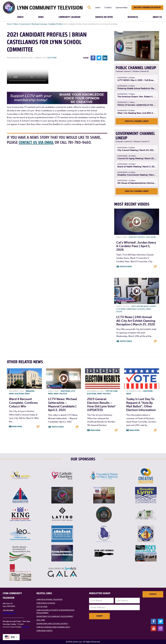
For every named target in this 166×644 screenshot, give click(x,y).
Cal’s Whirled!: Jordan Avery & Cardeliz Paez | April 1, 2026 (136, 246)
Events (153, 306)
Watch (20, 17)
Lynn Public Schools (136, 309)
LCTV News (121, 309)
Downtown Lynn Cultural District (52, 624)
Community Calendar (69, 17)
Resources (133, 17)
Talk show (151, 237)
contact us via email (36, 143)
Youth (119, 312)
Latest (98, 8)
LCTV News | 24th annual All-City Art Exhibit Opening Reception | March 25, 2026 (136, 321)
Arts (134, 306)
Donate (153, 594)
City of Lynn (112, 391)
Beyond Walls (143, 306)
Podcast (133, 237)
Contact (108, 8)
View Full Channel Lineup (137, 121)
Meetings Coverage (39, 24)
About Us (157, 17)
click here (26, 627)
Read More (17, 427)
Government (25, 24)
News (41, 17)
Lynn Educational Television (49, 599)
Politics (141, 237)
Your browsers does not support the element (28, 73)
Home (9, 24)
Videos (16, 24)
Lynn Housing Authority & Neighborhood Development (55, 611)
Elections (52, 58)
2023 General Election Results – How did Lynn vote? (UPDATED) (101, 404)
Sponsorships (122, 8)
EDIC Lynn (41, 620)
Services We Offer (104, 17)
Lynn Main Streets (44, 631)
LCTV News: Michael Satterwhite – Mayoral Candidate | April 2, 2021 (62, 404)
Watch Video (126, 267)
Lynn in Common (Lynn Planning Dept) (53, 627)
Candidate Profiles (55, 24)
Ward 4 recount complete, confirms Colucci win (23, 403)
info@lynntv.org (9, 613)
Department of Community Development (55, 616)
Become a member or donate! (147, 7)
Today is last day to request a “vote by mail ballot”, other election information (141, 404)
